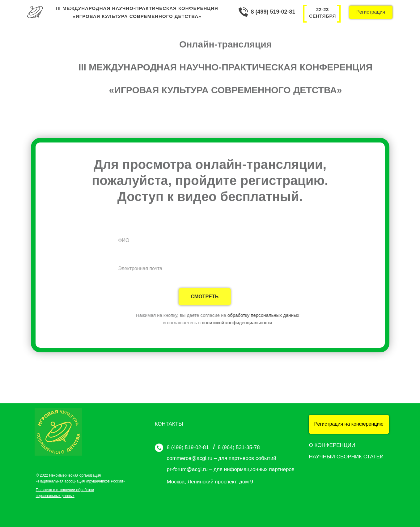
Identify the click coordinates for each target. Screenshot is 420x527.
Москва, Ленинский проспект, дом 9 (210, 482)
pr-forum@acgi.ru (187, 469)
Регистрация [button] (371, 12)
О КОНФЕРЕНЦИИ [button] (332, 445)
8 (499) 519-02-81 (273, 12)
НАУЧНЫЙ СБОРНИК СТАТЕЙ (346, 457)
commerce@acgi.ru (190, 458)
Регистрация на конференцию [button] (349, 424)
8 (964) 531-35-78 (239, 447)
